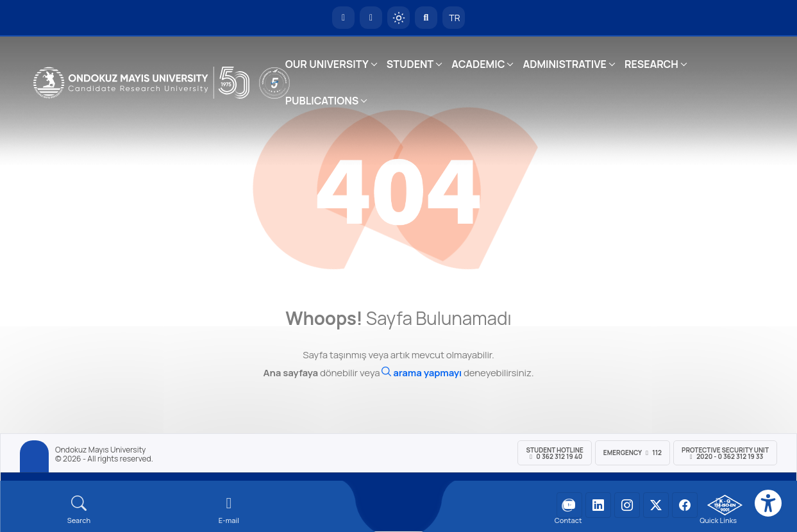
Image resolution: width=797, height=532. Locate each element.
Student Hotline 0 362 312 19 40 (554, 453)
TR (454, 18)
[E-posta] (371, 18)
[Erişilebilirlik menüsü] (768, 503)
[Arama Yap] (426, 18)
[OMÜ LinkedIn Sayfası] (598, 505)
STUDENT (410, 64)
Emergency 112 (633, 453)
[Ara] (422, 373)
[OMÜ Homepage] (343, 18)
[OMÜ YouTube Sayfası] (569, 505)
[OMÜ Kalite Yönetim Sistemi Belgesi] (725, 505)
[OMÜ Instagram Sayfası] (627, 505)
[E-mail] (229, 510)
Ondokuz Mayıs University (100, 450)
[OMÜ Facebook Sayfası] (685, 505)
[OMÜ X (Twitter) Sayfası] (656, 505)
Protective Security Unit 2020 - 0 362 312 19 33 (725, 453)
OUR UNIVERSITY (327, 64)
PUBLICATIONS (322, 101)
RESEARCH (651, 64)
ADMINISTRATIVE (564, 64)
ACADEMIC (478, 64)
